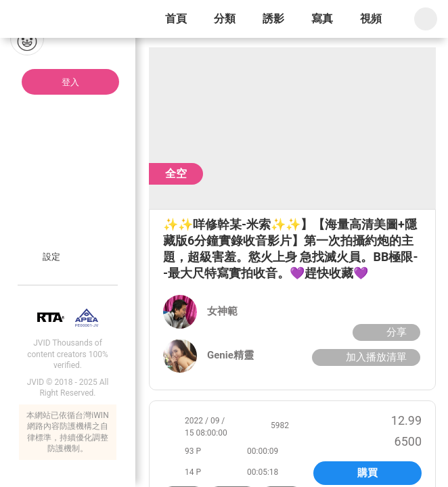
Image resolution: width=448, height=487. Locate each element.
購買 (367, 473)
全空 (176, 173)
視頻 (371, 19)
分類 (225, 19)
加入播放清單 (364, 357)
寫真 (322, 19)
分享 (385, 332)
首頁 (176, 19)
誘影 (273, 19)
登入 (70, 82)
